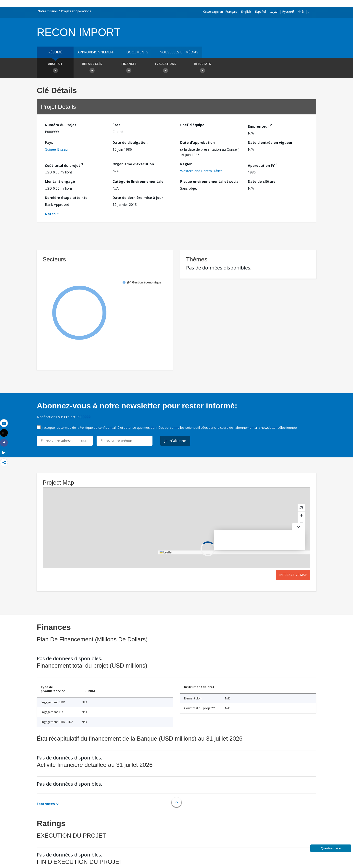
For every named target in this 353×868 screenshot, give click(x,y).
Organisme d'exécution (133, 164)
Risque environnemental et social (210, 181)
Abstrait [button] (55, 68)
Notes (50, 214)
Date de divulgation (130, 142)
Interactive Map (293, 575)
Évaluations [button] (165, 68)
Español (261, 12)
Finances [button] (129, 68)
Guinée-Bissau (56, 149)
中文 (301, 12)
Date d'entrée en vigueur (270, 142)
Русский (288, 12)
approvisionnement (96, 52)
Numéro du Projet (61, 125)
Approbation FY (263, 165)
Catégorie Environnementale (138, 181)
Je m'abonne (175, 441)
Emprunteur (260, 126)
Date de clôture (262, 181)
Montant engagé (60, 181)
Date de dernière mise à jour (138, 198)
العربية (274, 12)
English (246, 12)
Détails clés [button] (92, 68)
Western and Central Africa (201, 171)
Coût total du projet (64, 165)
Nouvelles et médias (179, 52)
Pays (49, 142)
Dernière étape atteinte (66, 198)
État (116, 125)
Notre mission (48, 11)
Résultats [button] (202, 68)
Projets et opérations (76, 11)
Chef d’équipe (192, 125)
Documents (137, 52)
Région (186, 164)
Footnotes (46, 804)
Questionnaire (331, 848)
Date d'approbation (197, 142)
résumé (55, 52)
